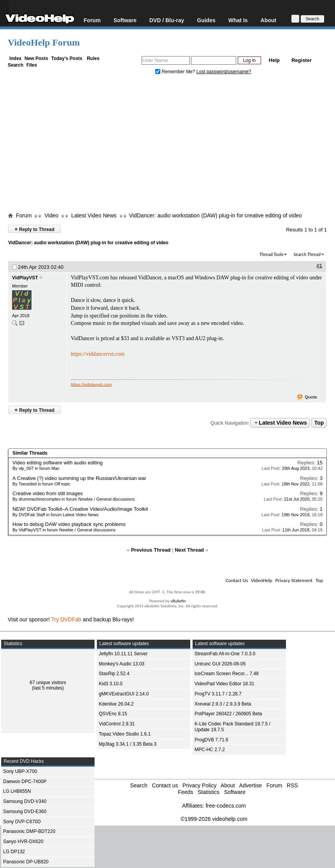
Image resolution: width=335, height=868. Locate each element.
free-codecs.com (225, 806)
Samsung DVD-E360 (25, 812)
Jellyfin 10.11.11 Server (123, 654)
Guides (206, 20)
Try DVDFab (66, 619)
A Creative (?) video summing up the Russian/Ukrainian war (79, 478)
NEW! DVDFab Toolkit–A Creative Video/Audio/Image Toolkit (80, 509)
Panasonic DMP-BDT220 (29, 831)
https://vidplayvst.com (91, 384)
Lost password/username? (224, 72)
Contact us (165, 785)
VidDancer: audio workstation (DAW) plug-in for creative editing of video (216, 215)
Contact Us (237, 580)
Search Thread (307, 254)
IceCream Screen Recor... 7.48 (227, 674)
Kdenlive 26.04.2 (116, 704)
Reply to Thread (34, 229)
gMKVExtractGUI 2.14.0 (124, 694)
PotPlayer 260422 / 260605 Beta (228, 714)
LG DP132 (14, 852)
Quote (308, 397)
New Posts (36, 58)
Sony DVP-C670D (22, 822)
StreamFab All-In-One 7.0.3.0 (225, 654)
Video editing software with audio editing (58, 463)
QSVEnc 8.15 (113, 714)
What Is (238, 20)
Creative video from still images (48, 493)
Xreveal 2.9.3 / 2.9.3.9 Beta (223, 704)
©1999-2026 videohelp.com (214, 819)
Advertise (251, 785)
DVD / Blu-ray (167, 20)
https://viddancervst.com (98, 354)
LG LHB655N (17, 791)
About (268, 20)
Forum (92, 20)
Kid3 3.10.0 (111, 684)
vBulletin (178, 601)
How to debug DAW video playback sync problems (69, 524)
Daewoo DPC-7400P (25, 782)
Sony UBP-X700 (20, 771)
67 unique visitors (48, 683)
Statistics (209, 792)
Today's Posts (67, 58)
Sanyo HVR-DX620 (23, 842)
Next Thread (189, 550)
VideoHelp (262, 580)
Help (274, 60)
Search (16, 65)
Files (32, 65)
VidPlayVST (25, 278)
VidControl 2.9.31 (117, 724)
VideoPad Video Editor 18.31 (225, 684)
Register (302, 60)
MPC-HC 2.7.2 (210, 750)
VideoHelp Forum (44, 42)
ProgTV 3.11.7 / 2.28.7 (218, 694)
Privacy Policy (199, 785)
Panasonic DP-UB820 (26, 862)
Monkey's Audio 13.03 (122, 664)
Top (319, 423)
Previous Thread (151, 550)
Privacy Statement (294, 580)
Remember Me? (176, 72)
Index (15, 58)
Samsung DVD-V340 (25, 801)
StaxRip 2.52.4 (114, 674)
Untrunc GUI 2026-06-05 (220, 664)
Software (125, 20)
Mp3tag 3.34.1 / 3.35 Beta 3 (128, 744)
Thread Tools (272, 254)
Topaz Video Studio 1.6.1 (125, 734)
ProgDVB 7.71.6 (211, 740)
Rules (93, 58)
